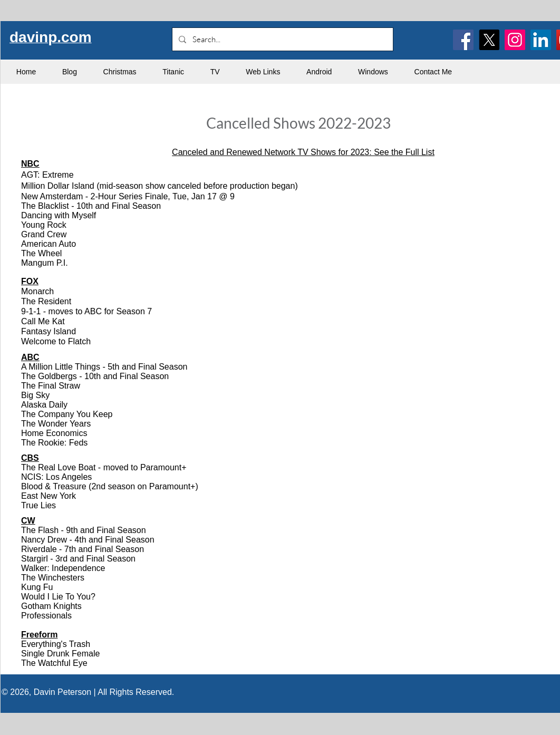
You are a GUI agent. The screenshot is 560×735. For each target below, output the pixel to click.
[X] (489, 40)
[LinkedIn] (541, 40)
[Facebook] (463, 40)
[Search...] (282, 39)
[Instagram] (515, 40)
